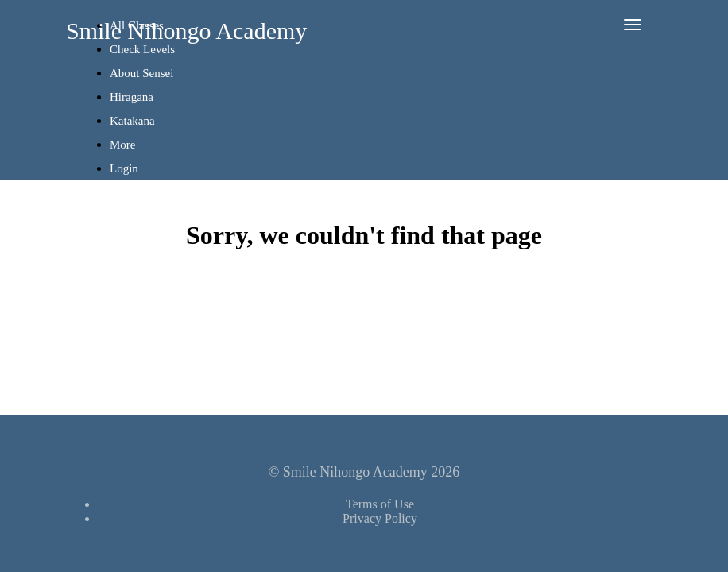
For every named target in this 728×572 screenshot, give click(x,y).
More (124, 145)
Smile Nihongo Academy (186, 31)
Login (124, 168)
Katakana (132, 121)
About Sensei (141, 73)
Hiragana (132, 97)
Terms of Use (380, 504)
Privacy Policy (380, 518)
